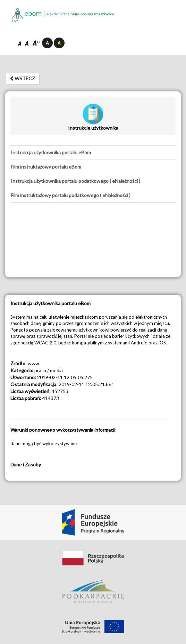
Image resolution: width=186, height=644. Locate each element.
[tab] (93, 153)
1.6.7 (15, 21)
